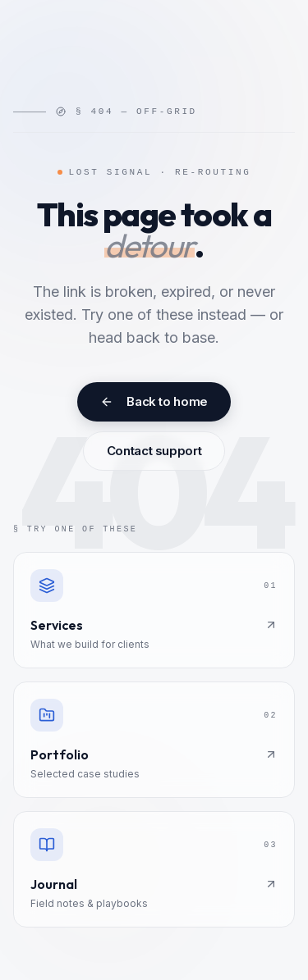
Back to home (154, 401)
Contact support (154, 451)
